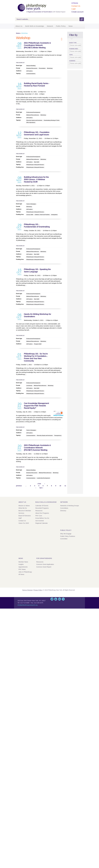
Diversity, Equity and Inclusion (34, 120)
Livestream (29, 386)
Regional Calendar (42, 523)
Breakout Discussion (32, 68)
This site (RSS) (63, 599)
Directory (63, 511)
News (71, 26)
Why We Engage (66, 534)
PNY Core (39, 516)
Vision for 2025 (24, 523)
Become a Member (25, 511)
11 (65, 486)
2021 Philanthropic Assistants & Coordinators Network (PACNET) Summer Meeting (37, 448)
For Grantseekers (44, 558)
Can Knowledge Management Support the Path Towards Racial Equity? (36, 406)
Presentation (42, 68)
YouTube (56, 599)
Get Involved (40, 521)
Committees (64, 508)
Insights (21, 564)
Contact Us (76, 6)
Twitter (52, 599)
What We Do (23, 508)
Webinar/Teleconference (33, 115)
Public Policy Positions (68, 536)
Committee (64, 539)
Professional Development (33, 112)
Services (21, 513)
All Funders (29, 71)
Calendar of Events (42, 506)
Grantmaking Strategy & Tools (52, 120)
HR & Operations (31, 122)
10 (60, 486)
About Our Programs (42, 513)
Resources (39, 511)
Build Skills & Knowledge (35, 26)
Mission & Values (24, 506)
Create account (77, 12)
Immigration (54, 215)
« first (39, 484)
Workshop (50, 68)
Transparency (58, 435)
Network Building (31, 66)
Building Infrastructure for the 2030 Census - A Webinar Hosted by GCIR (36, 179)
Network (50, 26)
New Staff (37, 162)
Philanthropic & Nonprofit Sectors (35, 165)
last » (41, 488)
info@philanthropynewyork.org (28, 605)
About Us (19, 26)
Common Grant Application (45, 564)
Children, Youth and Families (42, 215)
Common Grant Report (44, 567)
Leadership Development (43, 478)
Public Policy (61, 26)
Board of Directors (25, 516)
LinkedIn (59, 599)
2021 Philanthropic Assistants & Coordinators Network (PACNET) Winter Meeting (37, 45)
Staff (20, 518)
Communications (31, 74)
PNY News (22, 569)
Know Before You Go (42, 518)
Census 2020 (30, 215)
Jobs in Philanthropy (25, 572)
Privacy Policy (38, 590)
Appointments (23, 567)
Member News (23, 562)
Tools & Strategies (31, 204)
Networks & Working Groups (70, 506)
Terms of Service (27, 590)
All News (21, 574)
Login (74, 9)
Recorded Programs (42, 508)
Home (76, 3)
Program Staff (38, 344)
